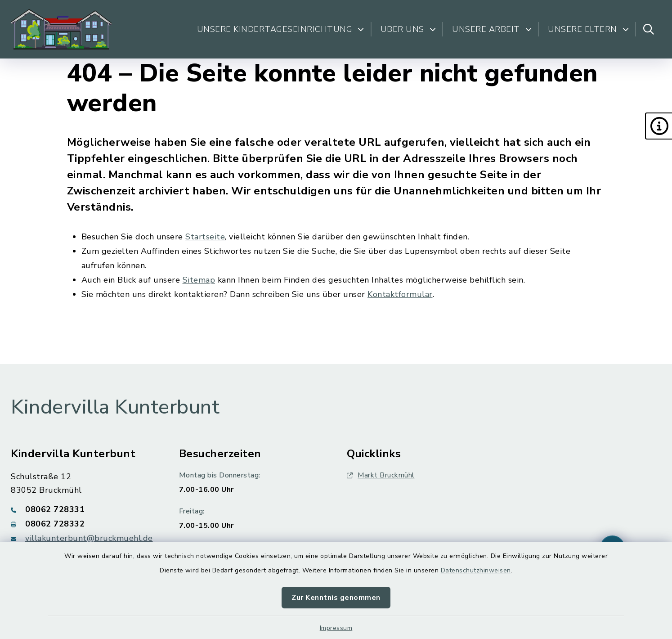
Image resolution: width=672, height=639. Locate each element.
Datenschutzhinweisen (476, 570)
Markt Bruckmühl (381, 475)
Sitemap (199, 280)
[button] (659, 126)
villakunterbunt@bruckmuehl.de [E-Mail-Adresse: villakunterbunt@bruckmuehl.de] (89, 538)
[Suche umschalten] (649, 29)
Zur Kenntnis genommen (336, 598)
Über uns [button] (408, 29)
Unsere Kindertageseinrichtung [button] (281, 29)
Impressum (336, 628)
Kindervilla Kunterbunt (115, 407)
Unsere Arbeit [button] (492, 29)
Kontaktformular (400, 294)
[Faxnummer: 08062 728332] (84, 524)
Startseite (205, 237)
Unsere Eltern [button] (588, 29)
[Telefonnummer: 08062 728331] (84, 509)
